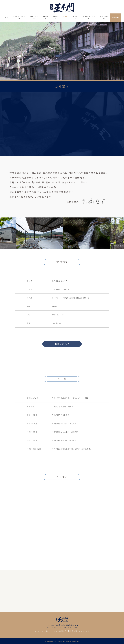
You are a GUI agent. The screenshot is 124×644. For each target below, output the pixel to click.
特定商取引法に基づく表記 (79, 631)
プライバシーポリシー (43, 631)
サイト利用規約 (60, 631)
